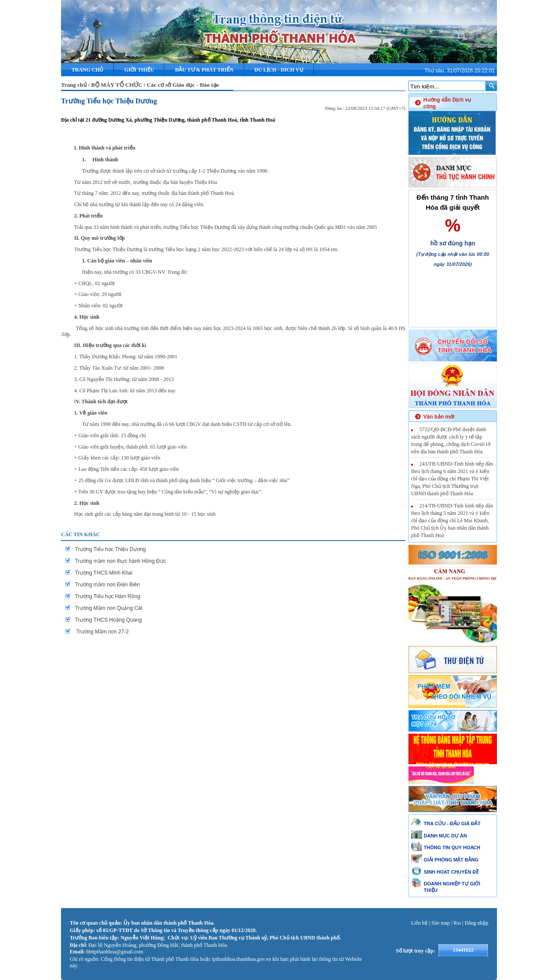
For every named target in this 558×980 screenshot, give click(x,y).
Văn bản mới (439, 417)
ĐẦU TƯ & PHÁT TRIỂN (204, 70)
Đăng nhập (476, 923)
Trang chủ (87, 70)
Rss (457, 923)
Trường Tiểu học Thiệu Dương (109, 101)
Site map (441, 923)
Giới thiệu (139, 70)
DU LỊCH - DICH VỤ (279, 70)
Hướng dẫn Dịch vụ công (447, 103)
